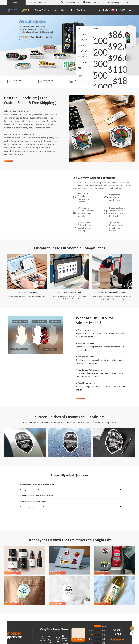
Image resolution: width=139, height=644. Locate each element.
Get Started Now (16, 163)
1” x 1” (84, 35)
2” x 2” (84, 40)
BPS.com (43, 3)
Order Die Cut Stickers (90, 405)
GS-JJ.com (32, 3)
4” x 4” (84, 51)
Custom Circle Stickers (12, 627)
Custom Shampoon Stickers (57, 627)
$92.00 (121, 48)
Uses (55, 10)
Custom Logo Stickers (12, 596)
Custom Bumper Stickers (102, 596)
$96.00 (121, 59)
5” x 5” (84, 57)
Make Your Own (78, 10)
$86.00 (121, 36)
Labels (64, 10)
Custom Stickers (42, 10)
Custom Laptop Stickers (57, 596)
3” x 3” (84, 46)
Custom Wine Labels (102, 627)
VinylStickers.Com (16, 3)
